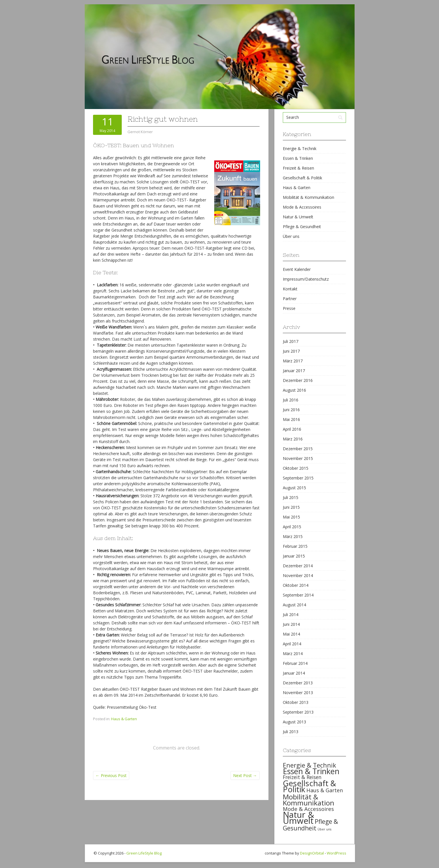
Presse (289, 308)
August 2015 (294, 488)
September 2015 (298, 478)
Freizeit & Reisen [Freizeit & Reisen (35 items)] (302, 777)
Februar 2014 (295, 663)
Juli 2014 (291, 614)
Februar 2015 (295, 546)
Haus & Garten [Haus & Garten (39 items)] (325, 790)
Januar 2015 (294, 556)
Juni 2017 (291, 351)
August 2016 (294, 390)
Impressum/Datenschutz (306, 279)
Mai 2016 (291, 419)
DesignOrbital (312, 853)
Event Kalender (297, 269)
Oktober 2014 (296, 585)
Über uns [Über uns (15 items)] (324, 829)
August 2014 (294, 605)
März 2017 (293, 361)
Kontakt (290, 289)
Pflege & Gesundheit (302, 227)
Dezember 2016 (298, 380)
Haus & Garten (124, 719)
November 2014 (298, 575)
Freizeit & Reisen (298, 168)
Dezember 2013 (298, 683)
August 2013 (294, 722)
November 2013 (298, 693)
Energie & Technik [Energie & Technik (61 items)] (310, 765)
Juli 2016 (291, 400)
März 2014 (293, 654)
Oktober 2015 (296, 468)
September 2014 (298, 595)
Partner (290, 299)
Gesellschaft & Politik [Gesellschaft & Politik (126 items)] (309, 786)
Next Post (245, 775)
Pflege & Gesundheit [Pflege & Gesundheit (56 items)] (310, 825)
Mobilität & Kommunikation (309, 197)
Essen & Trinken (298, 158)
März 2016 (293, 439)
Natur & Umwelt (298, 217)
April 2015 (292, 527)
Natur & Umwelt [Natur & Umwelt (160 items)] (298, 818)
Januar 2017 (294, 371)
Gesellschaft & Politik (302, 178)
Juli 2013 (291, 732)
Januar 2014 (294, 673)
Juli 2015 (291, 497)
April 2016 (292, 429)
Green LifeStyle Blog (144, 853)
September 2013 (298, 712)
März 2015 (293, 536)
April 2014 (292, 644)
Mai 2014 (291, 634)
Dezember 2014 (298, 566)
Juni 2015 (291, 507)
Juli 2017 (291, 341)
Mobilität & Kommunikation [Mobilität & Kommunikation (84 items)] (309, 800)
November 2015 (298, 458)
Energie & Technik (300, 148)
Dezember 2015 (298, 449)
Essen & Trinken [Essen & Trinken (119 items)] (311, 771)
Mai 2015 (291, 517)
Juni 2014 (291, 624)
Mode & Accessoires (302, 207)
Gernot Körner (140, 132)
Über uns (291, 236)
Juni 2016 (291, 410)
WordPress (336, 853)
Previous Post (111, 775)
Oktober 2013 (296, 702)
